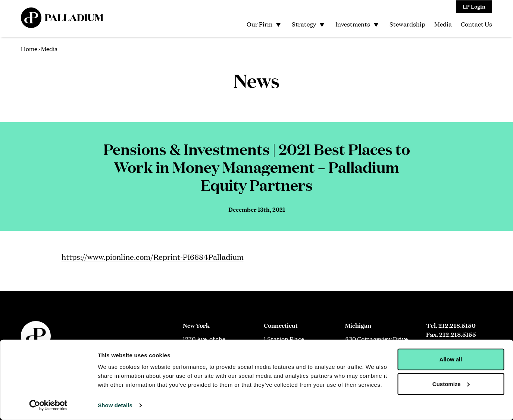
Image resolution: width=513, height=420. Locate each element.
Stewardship (407, 24)
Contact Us (476, 24)
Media (443, 24)
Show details (115, 405)
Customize (451, 384)
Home (29, 49)
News (256, 80)
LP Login (474, 6)
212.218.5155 (458, 334)
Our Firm (259, 24)
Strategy (304, 24)
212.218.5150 (457, 325)
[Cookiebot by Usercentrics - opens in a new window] (48, 405)
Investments (353, 24)
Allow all (451, 359)
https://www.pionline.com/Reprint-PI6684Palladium (153, 256)
